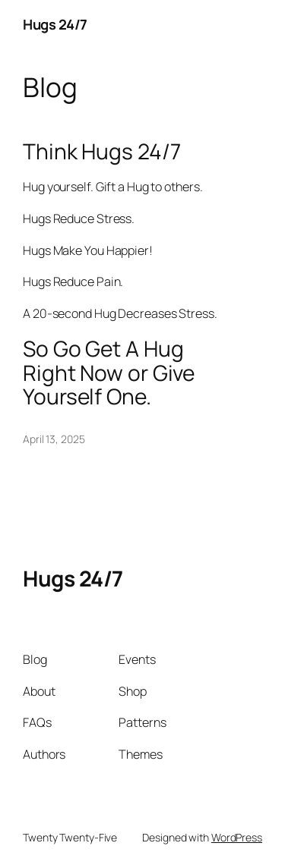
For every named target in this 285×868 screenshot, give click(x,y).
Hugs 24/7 (55, 24)
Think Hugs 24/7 (102, 152)
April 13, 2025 (54, 439)
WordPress (237, 837)
